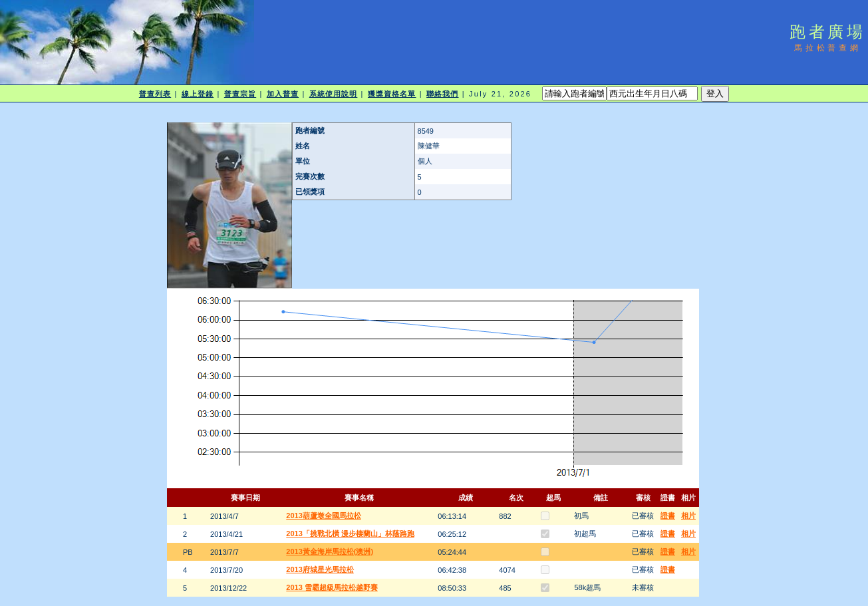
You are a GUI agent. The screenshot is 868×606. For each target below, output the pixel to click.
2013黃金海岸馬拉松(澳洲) (330, 551)
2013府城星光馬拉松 (320, 569)
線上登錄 (198, 94)
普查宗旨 (240, 94)
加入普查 (283, 94)
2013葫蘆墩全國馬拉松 (323, 516)
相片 (688, 516)
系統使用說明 (334, 94)
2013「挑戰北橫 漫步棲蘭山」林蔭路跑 (350, 533)
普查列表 (155, 94)
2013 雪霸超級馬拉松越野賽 (332, 587)
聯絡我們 (442, 94)
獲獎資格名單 (392, 94)
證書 (668, 516)
